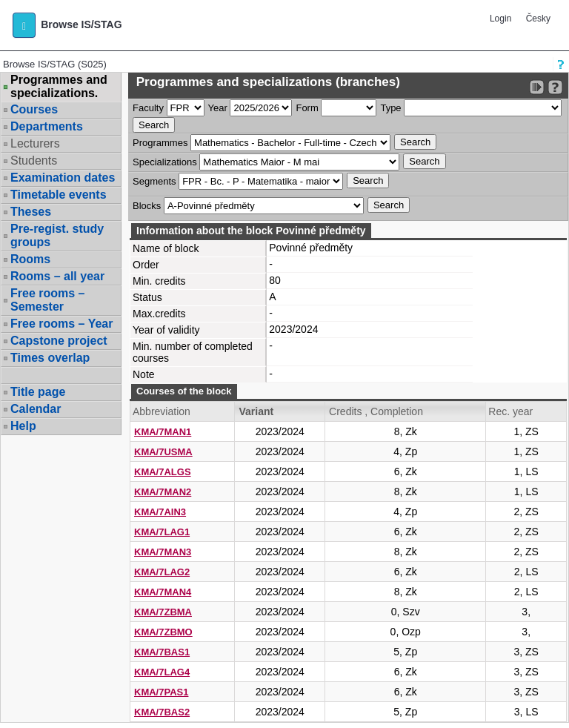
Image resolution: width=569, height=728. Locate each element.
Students (34, 161)
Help (23, 426)
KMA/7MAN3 (163, 552)
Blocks (147, 206)
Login (500, 19)
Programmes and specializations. (59, 87)
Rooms (30, 259)
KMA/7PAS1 (161, 692)
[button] (24, 25)
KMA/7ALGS (163, 472)
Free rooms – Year (61, 324)
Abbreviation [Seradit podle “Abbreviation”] (162, 411)
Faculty (148, 108)
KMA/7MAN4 (163, 592)
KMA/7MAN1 (163, 432)
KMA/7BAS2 (162, 712)
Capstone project (59, 341)
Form (307, 108)
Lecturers (35, 143)
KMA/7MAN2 (163, 492)
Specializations (165, 162)
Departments (47, 126)
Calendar (36, 409)
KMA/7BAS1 (162, 652)
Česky (538, 19)
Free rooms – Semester (47, 300)
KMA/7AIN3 (160, 512)
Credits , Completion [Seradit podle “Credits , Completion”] (376, 411)
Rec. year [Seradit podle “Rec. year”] (510, 411)
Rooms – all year (57, 276)
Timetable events (59, 195)
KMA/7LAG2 (162, 572)
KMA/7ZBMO (163, 632)
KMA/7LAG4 (162, 672)
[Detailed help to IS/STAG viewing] (555, 87)
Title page (38, 392)
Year (218, 108)
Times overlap (50, 358)
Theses (31, 212)
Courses (34, 109)
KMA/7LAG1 (162, 532)
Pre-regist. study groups (57, 235)
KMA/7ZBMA (163, 612)
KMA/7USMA (163, 452)
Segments (154, 181)
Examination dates (63, 178)
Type (390, 108)
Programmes (160, 143)
